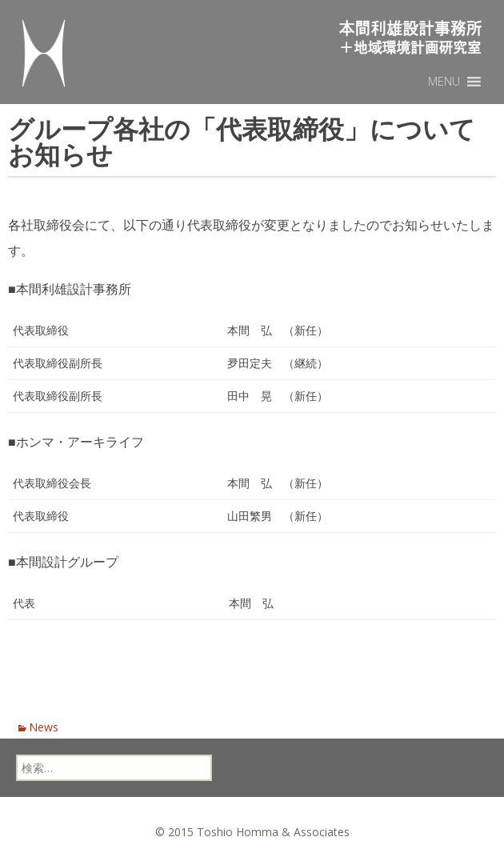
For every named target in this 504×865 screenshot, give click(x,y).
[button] (444, 82)
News (44, 727)
